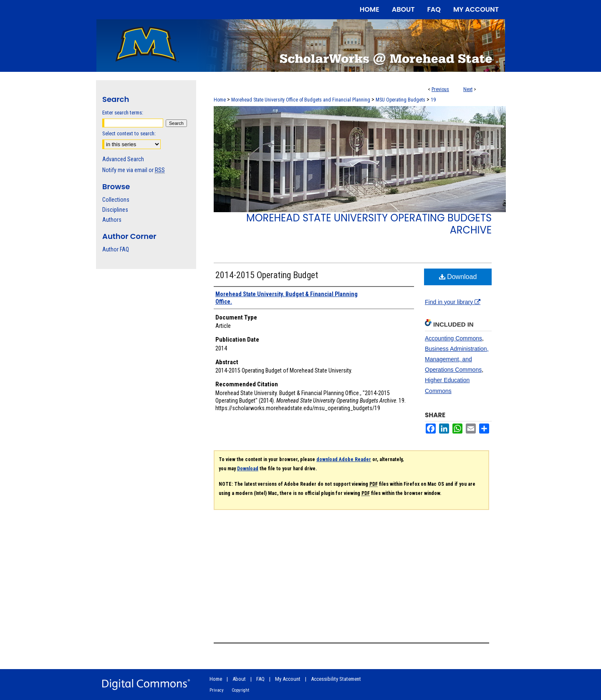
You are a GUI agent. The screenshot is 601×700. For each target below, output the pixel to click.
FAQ (260, 679)
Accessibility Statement (336, 679)
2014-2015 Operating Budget (267, 275)
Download (458, 277)
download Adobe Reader (344, 459)
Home (220, 100)
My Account (288, 679)
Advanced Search (123, 159)
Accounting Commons (453, 338)
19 (433, 100)
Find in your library (453, 302)
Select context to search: (129, 133)
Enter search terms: (123, 113)
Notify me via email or (134, 170)
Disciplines (115, 210)
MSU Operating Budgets (400, 100)
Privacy (217, 690)
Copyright (240, 690)
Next (468, 89)
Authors (112, 220)
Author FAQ (116, 249)
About (239, 679)
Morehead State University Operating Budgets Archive (369, 224)
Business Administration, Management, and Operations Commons (457, 359)
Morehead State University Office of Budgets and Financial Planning (301, 100)
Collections (116, 200)
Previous (440, 89)
